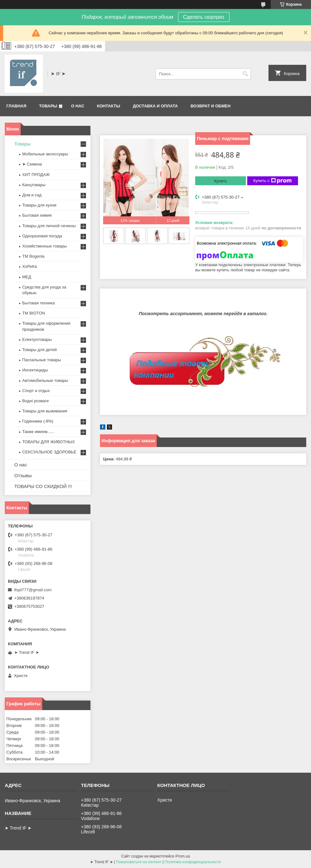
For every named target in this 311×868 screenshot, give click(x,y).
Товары (48, 106)
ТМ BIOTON (34, 313)
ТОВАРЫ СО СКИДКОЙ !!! (43, 486)
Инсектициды (35, 370)
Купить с (272, 181)
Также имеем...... (38, 432)
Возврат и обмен (210, 106)
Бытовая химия (37, 215)
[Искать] (245, 74)
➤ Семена (32, 164)
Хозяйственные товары (44, 246)
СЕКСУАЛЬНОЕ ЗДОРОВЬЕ (49, 452)
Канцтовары (34, 185)
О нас (78, 106)
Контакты (109, 106)
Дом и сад (32, 195)
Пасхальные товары (42, 360)
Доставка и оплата (155, 106)
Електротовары (37, 339)
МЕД (27, 277)
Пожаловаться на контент (139, 862)
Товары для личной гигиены (49, 226)
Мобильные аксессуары (45, 154)
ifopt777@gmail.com (33, 590)
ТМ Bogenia (33, 256)
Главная (16, 106)
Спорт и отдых (36, 391)
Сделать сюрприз (204, 17)
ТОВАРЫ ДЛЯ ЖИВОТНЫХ (49, 442)
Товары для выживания (45, 411)
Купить (220, 181)
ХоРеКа (30, 266)
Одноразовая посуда (42, 236)
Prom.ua (183, 856)
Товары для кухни (39, 205)
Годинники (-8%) (38, 421)
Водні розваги (35, 401)
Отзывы (23, 475)
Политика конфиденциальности (193, 862)
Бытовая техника (38, 303)
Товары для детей (40, 350)
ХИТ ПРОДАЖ (36, 175)
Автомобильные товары (45, 380)
